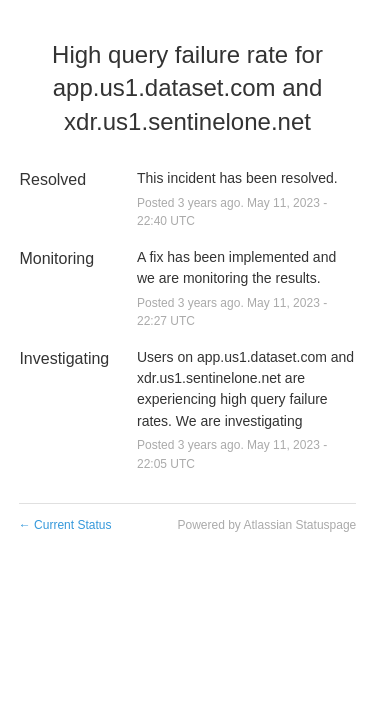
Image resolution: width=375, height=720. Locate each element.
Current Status (65, 525)
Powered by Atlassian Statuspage (266, 525)
